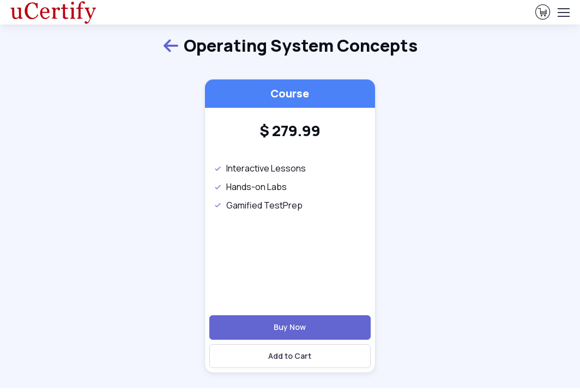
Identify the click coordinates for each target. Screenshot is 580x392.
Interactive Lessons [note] (260, 168)
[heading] (290, 130)
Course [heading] (290, 93)
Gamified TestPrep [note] (258, 205)
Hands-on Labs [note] (250, 187)
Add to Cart (290, 356)
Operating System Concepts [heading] (290, 45)
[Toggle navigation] (563, 13)
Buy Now (290, 327)
